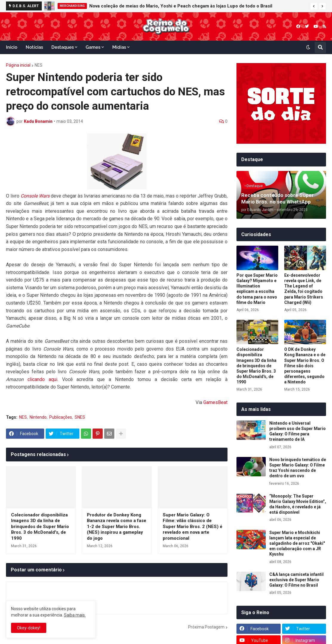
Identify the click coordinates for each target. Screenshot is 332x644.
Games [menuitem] (93, 47)
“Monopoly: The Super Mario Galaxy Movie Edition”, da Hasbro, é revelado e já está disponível (298, 504)
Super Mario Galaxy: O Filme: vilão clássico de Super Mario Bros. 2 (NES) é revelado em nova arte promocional (193, 527)
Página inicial (18, 65)
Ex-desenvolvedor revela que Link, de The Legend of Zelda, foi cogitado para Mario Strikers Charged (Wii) (304, 289)
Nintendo (38, 417)
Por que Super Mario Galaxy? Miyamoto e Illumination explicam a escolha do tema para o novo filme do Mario (257, 289)
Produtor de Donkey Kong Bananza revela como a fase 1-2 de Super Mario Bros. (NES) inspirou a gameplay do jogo (117, 527)
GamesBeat (215, 402)
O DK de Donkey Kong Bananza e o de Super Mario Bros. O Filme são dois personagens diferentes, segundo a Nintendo (305, 366)
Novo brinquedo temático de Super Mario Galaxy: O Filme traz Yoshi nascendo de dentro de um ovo (298, 468)
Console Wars (35, 196)
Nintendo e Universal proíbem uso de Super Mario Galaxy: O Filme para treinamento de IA (298, 431)
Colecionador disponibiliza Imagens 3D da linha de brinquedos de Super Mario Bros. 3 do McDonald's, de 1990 (40, 527)
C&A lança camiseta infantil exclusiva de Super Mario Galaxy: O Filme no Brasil (296, 580)
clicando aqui (42, 379)
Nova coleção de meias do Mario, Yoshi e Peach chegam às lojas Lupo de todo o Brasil (181, 6)
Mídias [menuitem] (119, 47)
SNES (80, 417)
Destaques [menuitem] (63, 47)
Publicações (61, 417)
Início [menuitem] (12, 47)
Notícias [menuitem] (34, 47)
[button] (314, 6)
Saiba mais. (75, 615)
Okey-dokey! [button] (29, 628)
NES (39, 65)
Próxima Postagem (206, 627)
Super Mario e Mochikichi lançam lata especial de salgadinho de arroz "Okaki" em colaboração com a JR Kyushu (297, 543)
